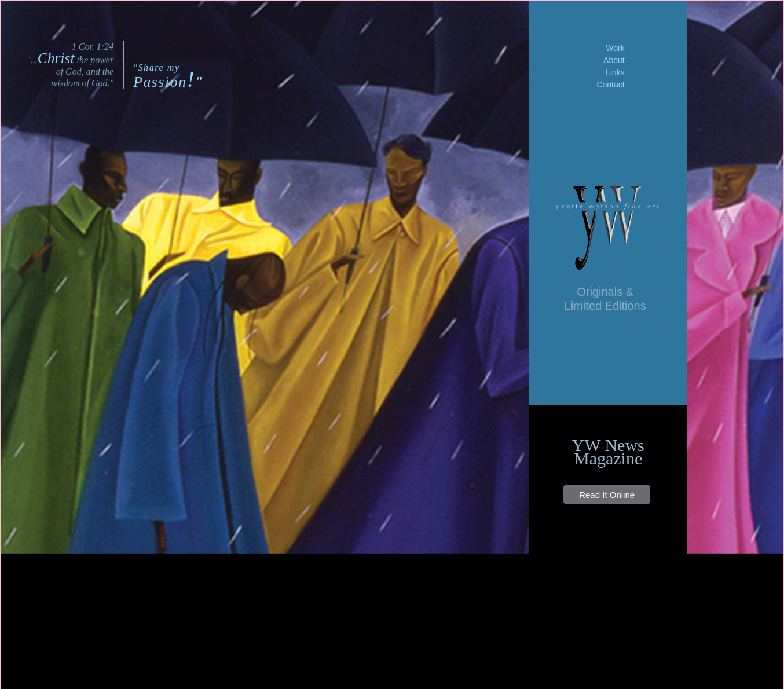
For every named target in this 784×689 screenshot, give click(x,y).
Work (615, 48)
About (614, 60)
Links (615, 72)
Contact (610, 85)
